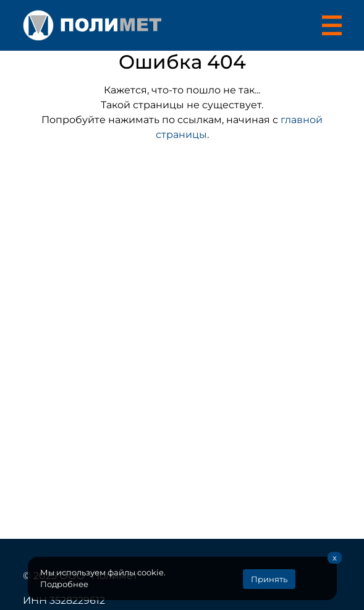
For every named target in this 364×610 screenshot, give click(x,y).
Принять (269, 579)
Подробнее (64, 584)
